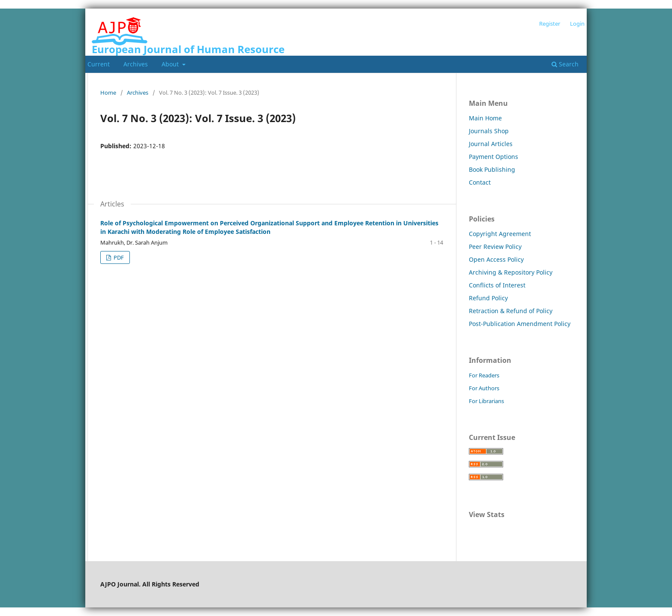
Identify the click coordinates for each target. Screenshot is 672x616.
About (171, 64)
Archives (136, 64)
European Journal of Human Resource (188, 49)
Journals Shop (489, 131)
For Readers (484, 375)
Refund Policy (488, 298)
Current (99, 64)
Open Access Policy (496, 259)
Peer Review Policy (495, 247)
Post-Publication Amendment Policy (520, 324)
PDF (118, 257)
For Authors (484, 388)
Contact (480, 182)
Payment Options (493, 157)
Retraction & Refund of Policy (511, 311)
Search (565, 64)
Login (577, 24)
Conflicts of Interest (497, 285)
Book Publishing (492, 169)
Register (550, 24)
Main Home (485, 118)
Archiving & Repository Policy (511, 272)
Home (108, 93)
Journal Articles (491, 144)
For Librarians (486, 401)
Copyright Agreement (500, 234)
